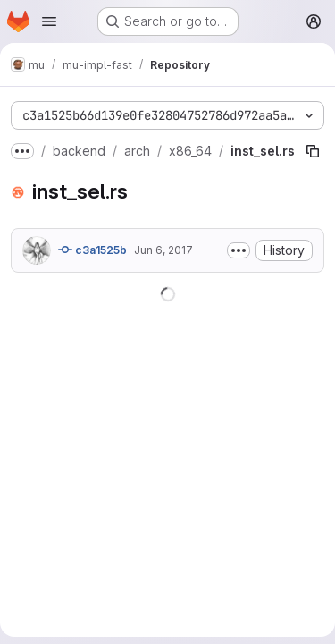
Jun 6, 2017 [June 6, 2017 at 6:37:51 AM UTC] (163, 250)
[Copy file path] (313, 151)
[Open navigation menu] (49, 21)
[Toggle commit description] (239, 250)
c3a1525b (92, 250)
